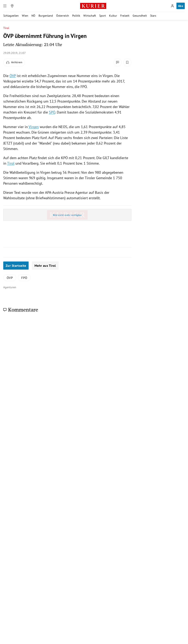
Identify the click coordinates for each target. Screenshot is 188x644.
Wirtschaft (90, 16)
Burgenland (46, 16)
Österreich (63, 16)
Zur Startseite (16, 266)
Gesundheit (140, 16)
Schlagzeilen (11, 16)
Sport (103, 16)
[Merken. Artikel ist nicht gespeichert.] (127, 62)
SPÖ (52, 112)
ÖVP (13, 76)
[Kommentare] (118, 62)
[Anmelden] (172, 6)
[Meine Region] (12, 6)
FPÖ (24, 278)
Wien (25, 16)
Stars (153, 16)
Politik (76, 16)
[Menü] (5, 6)
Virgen (34, 127)
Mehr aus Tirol (45, 266)
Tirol (6, 28)
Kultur (113, 16)
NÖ (33, 16)
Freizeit (125, 16)
